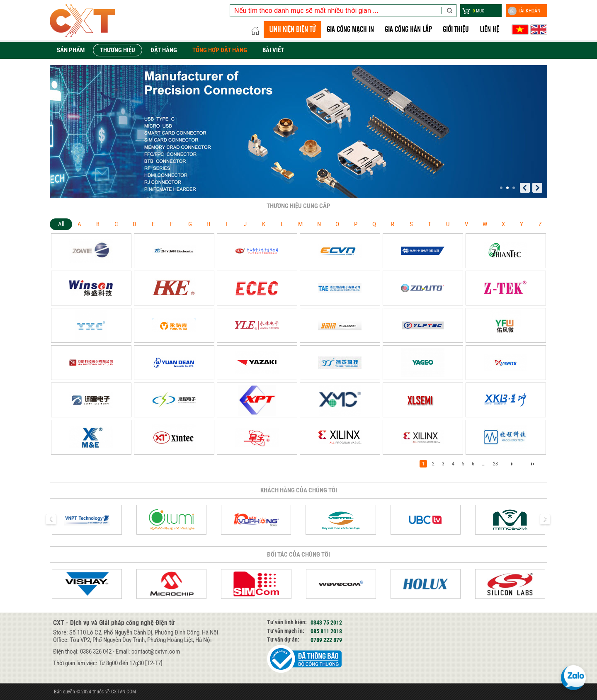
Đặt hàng (164, 50)
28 (495, 464)
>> (533, 464)
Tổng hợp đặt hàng (220, 50)
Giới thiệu (456, 29)
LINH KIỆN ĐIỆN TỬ (292, 29)
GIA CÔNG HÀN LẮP (408, 29)
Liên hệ (489, 29)
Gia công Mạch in (350, 29)
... (484, 464)
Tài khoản (524, 11)
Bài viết (273, 50)
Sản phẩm (71, 50)
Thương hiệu (118, 50)
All (61, 224)
